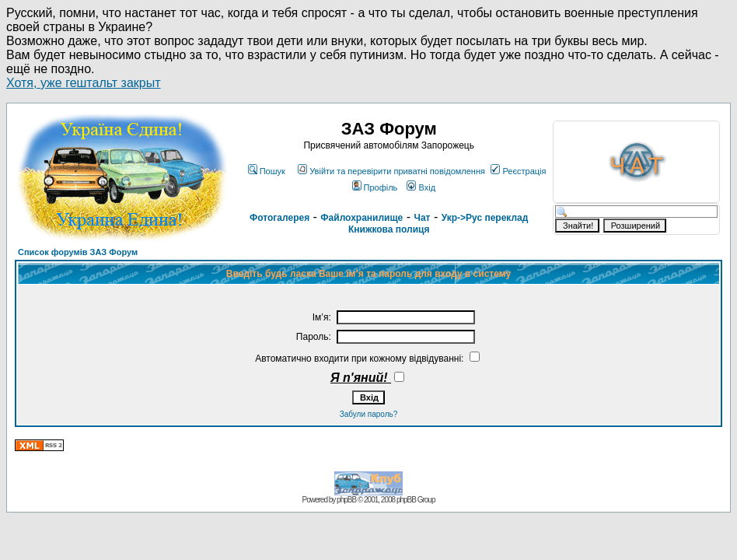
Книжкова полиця (389, 229)
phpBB (346, 500)
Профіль (375, 187)
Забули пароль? (369, 414)
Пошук (267, 171)
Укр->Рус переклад (485, 218)
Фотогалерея (279, 218)
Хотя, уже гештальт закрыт (84, 83)
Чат (422, 218)
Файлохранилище (362, 218)
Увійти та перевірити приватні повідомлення (391, 171)
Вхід (421, 187)
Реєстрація (518, 171)
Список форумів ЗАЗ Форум (78, 252)
